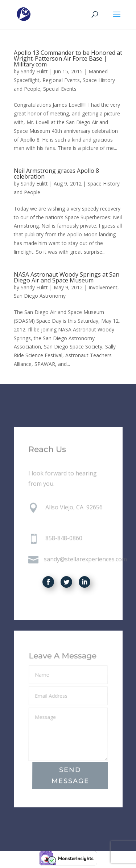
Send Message (70, 776)
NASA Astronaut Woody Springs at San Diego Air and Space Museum (67, 277)
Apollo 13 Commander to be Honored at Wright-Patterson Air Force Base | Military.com (68, 58)
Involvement (103, 287)
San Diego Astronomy (40, 296)
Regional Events (61, 80)
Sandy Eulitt (34, 71)
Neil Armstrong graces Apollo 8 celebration (56, 174)
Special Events (60, 89)
